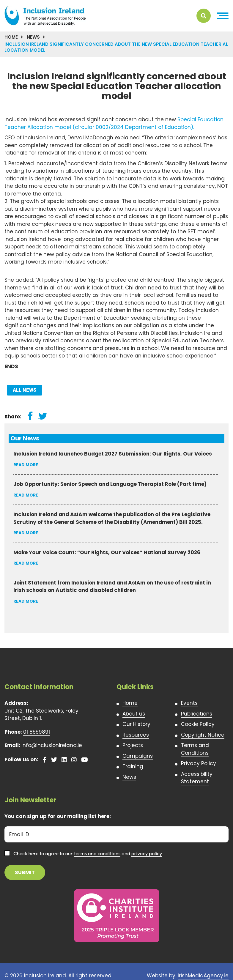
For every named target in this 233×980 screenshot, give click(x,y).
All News (25, 390)
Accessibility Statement (197, 778)
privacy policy (147, 853)
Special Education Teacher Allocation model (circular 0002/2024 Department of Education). (114, 123)
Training (133, 766)
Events (189, 703)
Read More (26, 465)
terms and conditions (97, 853)
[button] (223, 16)
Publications (197, 714)
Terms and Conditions (195, 749)
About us (134, 714)
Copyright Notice (203, 735)
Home (11, 37)
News (33, 37)
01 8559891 (37, 732)
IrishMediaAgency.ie (203, 976)
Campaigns (138, 756)
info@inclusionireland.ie (52, 745)
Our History (136, 724)
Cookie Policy (198, 724)
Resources (136, 735)
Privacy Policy (199, 763)
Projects (133, 745)
